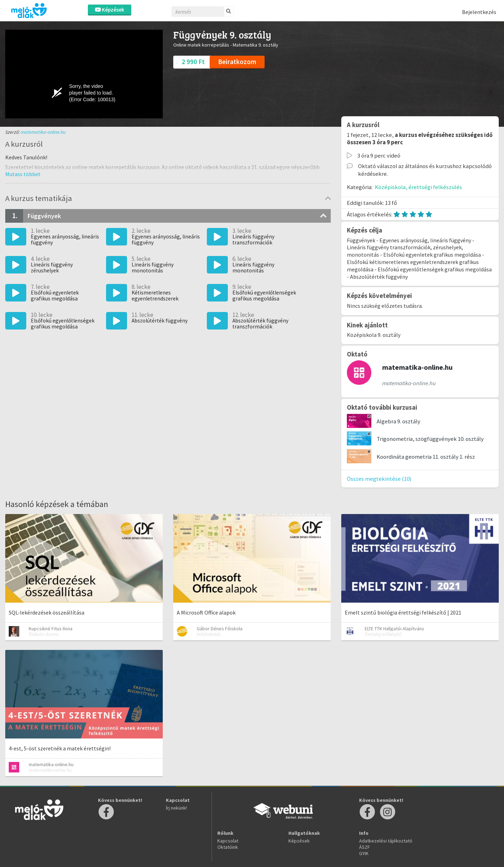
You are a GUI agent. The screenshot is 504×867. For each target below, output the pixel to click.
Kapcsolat (228, 841)
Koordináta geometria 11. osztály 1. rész (426, 457)
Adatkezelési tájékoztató (386, 841)
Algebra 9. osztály (398, 421)
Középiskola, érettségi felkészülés (418, 187)
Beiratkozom (237, 62)
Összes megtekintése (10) (379, 479)
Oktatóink (228, 847)
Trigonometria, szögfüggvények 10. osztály (430, 439)
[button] (23, 174)
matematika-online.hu (43, 132)
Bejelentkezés (479, 12)
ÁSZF (365, 847)
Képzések (110, 10)
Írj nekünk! (176, 808)
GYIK (364, 853)
